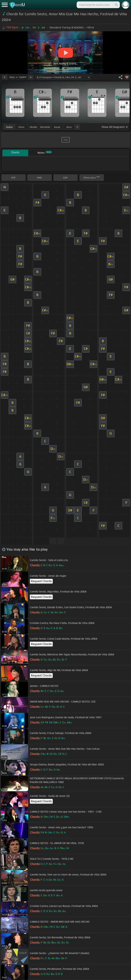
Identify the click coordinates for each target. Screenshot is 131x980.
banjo (57, 127)
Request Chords (41, 581)
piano (21, 127)
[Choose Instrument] (77, 127)
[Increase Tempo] (31, 77)
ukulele (33, 127)
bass (69, 127)
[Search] (116, 5)
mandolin (45, 127)
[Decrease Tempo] (5, 77)
